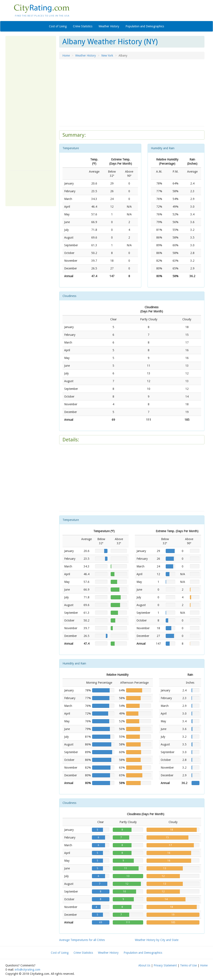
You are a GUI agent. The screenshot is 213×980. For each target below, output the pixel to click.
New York (107, 56)
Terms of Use (188, 965)
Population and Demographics (145, 26)
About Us (144, 965)
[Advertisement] (31, 103)
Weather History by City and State (157, 940)
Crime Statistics (83, 26)
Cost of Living (58, 26)
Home (66, 56)
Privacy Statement (165, 965)
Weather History (109, 26)
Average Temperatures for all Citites (82, 940)
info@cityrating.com (28, 970)
